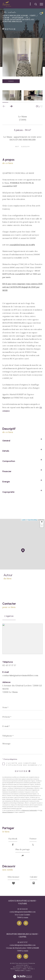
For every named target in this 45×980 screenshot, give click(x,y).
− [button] (42, 526)
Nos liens (31, 969)
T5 (27, 18)
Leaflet (24, 520)
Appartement (18, 18)
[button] (11, 106)
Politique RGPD (19, 971)
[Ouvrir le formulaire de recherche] (36, 4)
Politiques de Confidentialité (30, 810)
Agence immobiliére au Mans (15, 16)
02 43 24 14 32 (23, 909)
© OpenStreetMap (32, 520)
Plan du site (28, 967)
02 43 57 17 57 (9, 665)
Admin (24, 969)
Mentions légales (16, 969)
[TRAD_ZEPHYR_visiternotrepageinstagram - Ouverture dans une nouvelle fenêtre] (26, 923)
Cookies (28, 971)
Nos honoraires (18, 967)
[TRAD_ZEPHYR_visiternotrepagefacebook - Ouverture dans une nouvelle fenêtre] (19, 923)
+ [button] (42, 522)
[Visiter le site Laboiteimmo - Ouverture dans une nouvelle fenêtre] (22, 975)
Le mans (6, 18)
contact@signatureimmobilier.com (20, 675)
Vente (33, 16)
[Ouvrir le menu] (41, 4)
